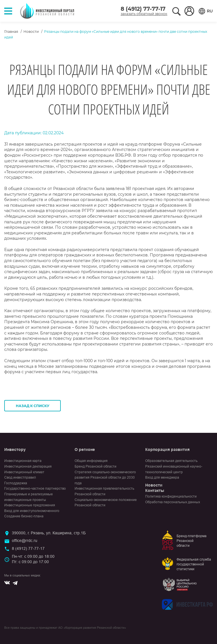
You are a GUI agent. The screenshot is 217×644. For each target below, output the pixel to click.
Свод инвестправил (20, 477)
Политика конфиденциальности (171, 496)
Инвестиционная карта (23, 461)
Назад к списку (33, 406)
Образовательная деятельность (171, 461)
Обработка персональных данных (173, 502)
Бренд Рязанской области (96, 466)
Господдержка (16, 483)
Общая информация (91, 461)
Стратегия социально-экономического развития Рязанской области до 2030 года (105, 478)
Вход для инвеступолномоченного (32, 511)
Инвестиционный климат (24, 472)
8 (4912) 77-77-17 (143, 9)
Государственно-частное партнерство (35, 489)
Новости (31, 32)
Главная (11, 32)
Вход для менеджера (162, 477)
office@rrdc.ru (25, 541)
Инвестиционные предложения (30, 505)
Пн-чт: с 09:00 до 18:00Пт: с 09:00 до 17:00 (33, 559)
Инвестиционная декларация (28, 466)
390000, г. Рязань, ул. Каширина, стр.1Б (49, 533)
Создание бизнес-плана (24, 516)
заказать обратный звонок (144, 14)
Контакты (155, 490)
